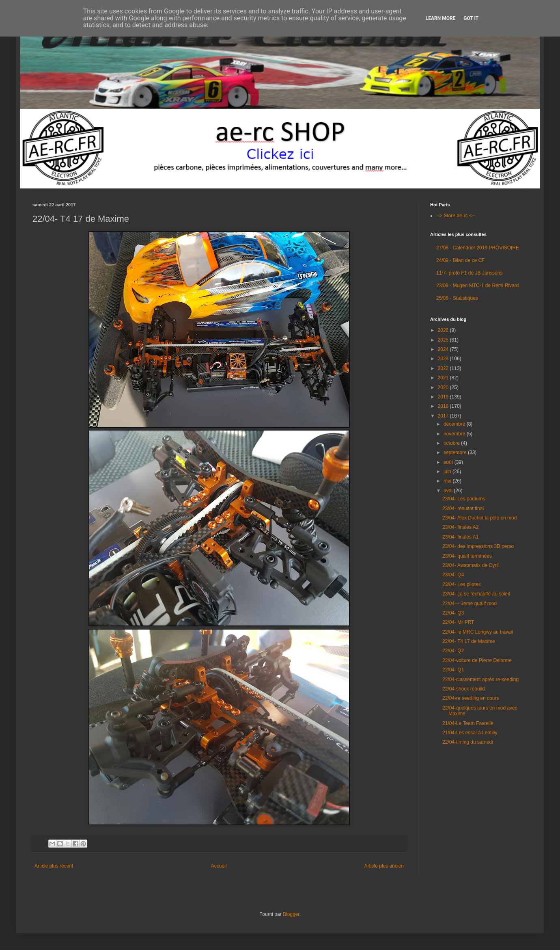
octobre (452, 443)
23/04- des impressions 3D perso (478, 546)
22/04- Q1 (453, 670)
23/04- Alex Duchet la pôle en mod (479, 518)
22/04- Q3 (453, 613)
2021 (444, 378)
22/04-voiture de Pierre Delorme (477, 660)
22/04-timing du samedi (468, 742)
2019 (444, 397)
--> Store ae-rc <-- (456, 216)
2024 (444, 349)
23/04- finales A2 (460, 527)
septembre (456, 452)
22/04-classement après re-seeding (480, 679)
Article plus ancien (384, 866)
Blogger (291, 914)
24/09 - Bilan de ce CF (460, 260)
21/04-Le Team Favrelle (468, 723)
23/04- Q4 (453, 575)
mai (448, 481)
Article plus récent (54, 866)
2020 (444, 387)
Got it (471, 18)
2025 (444, 340)
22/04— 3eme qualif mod (470, 604)
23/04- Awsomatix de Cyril (471, 565)
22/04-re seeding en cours (471, 698)
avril (449, 491)
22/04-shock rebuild (464, 689)
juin (448, 472)
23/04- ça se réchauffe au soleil (476, 594)
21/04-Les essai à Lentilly (470, 733)
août (449, 462)
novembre (455, 434)
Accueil (219, 866)
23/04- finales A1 (460, 537)
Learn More (441, 18)
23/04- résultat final (463, 509)
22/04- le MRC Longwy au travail (478, 632)
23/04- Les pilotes (462, 584)
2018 (444, 406)
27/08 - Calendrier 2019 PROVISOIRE (478, 248)
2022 (444, 368)
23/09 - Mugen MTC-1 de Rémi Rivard (477, 286)
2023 (444, 359)
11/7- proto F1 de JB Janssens (469, 273)
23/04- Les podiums (464, 499)
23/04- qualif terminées (467, 556)
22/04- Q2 (453, 651)
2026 (444, 330)
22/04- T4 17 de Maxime (469, 641)
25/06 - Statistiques (457, 298)
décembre (455, 424)
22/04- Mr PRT (458, 622)
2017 (444, 416)
